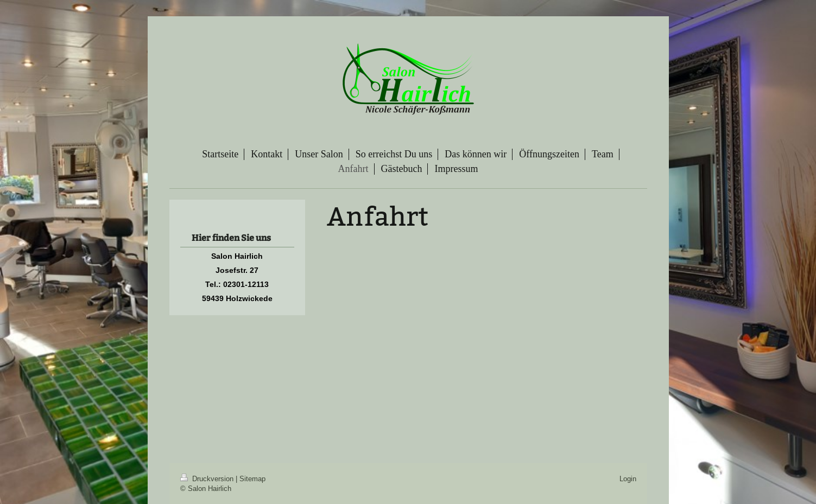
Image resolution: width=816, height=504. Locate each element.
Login (628, 479)
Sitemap (252, 479)
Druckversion (208, 479)
